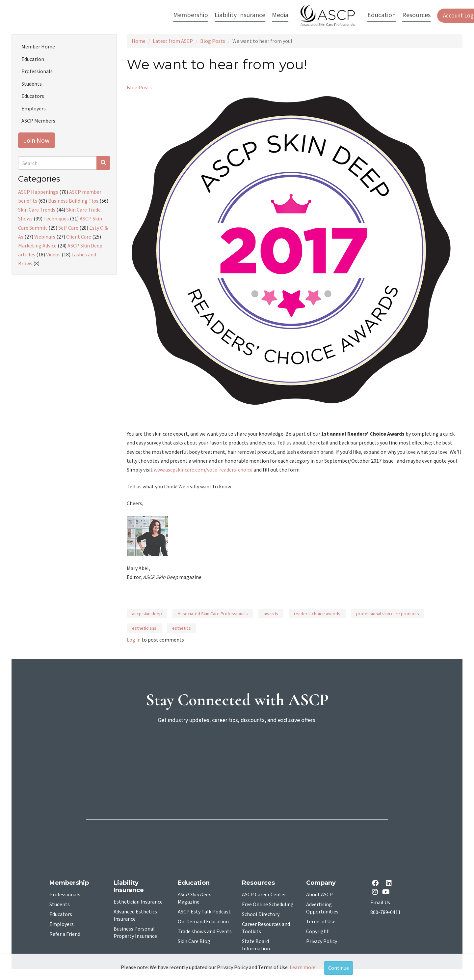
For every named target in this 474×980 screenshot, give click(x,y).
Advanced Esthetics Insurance (135, 915)
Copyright (317, 932)
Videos (53, 254)
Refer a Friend (65, 934)
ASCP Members (38, 121)
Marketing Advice (37, 245)
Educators (33, 96)
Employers (34, 108)
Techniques (56, 218)
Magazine (195, 898)
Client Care (79, 237)
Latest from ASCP (173, 41)
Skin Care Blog (194, 941)
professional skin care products (388, 614)
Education (33, 59)
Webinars (45, 237)
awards (271, 614)
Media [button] (189, 15)
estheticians (144, 628)
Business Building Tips (73, 201)
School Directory (261, 914)
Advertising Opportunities (322, 908)
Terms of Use (321, 922)
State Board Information (256, 945)
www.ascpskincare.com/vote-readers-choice (203, 470)
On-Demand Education (203, 922)
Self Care (68, 228)
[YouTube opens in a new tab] (387, 892)
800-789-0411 (385, 912)
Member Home (38, 46)
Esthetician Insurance (138, 902)
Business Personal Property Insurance (135, 933)
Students (32, 84)
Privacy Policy (322, 941)
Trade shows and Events (205, 932)
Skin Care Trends (37, 210)
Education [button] (290, 15)
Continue (339, 968)
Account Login (369, 16)
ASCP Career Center (264, 895)
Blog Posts (213, 41)
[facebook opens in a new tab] (377, 884)
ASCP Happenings (38, 192)
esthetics (182, 628)
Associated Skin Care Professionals (213, 614)
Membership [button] (99, 15)
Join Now (37, 140)
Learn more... (304, 967)
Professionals (37, 71)
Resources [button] (325, 15)
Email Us (380, 903)
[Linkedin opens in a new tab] (390, 884)
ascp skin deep (147, 614)
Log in (134, 640)
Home (139, 41)
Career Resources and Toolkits (266, 928)
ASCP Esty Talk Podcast (204, 912)
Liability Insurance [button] (148, 15)
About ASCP (319, 895)
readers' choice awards (317, 614)
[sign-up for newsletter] (237, 755)
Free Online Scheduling (268, 905)
